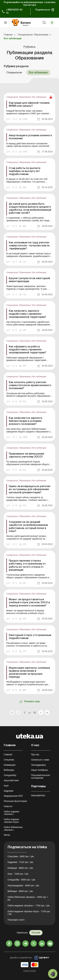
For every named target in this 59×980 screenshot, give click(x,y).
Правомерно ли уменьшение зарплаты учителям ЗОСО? (27, 455)
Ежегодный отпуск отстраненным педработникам (30, 637)
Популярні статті (16, 920)
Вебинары (9, 770)
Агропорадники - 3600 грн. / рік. (24, 885)
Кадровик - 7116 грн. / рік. (21, 862)
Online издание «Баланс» (11, 813)
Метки (7, 835)
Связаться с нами (40, 760)
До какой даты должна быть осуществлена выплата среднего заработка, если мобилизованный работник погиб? (30, 209)
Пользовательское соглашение (41, 777)
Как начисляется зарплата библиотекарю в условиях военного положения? (25, 421)
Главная (8, 754)
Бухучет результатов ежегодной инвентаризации (29, 280)
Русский (36, 933)
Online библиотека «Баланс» (13, 829)
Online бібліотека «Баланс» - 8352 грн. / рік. (28, 898)
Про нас (35, 754)
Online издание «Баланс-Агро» (11, 821)
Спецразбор (10, 775)
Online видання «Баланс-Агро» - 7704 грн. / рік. (29, 913)
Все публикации (39, 97)
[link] (29, 108)
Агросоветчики (11, 780)
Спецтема (9, 760)
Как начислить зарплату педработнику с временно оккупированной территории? (27, 314)
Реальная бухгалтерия (15, 801)
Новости (8, 806)
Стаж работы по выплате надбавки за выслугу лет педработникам (25, 171)
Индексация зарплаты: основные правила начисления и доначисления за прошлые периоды (29, 673)
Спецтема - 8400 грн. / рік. (21, 856)
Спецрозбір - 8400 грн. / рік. (22, 880)
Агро (6, 786)
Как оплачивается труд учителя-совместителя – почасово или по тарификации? (29, 246)
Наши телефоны (40, 770)
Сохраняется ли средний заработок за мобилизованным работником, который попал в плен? (28, 527)
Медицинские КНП (13, 796)
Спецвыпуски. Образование (19, 97)
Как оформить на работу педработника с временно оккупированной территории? (27, 350)
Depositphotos (38, 795)
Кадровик (9, 791)
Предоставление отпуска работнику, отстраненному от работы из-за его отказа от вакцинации (27, 565)
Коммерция (10, 765)
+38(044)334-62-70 (15, 12)
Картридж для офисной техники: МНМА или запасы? (29, 105)
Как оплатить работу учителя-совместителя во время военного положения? (30, 385)
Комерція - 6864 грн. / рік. (20, 868)
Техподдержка (38, 765)
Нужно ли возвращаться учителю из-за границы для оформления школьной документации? (30, 489)
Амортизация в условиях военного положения (30, 137)
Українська (22, 933)
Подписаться (43, 10)
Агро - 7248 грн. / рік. (18, 874)
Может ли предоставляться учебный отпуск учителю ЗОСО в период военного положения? (29, 603)
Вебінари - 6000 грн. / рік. (20, 891)
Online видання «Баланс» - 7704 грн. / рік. (29, 906)
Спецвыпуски (14, 72)
